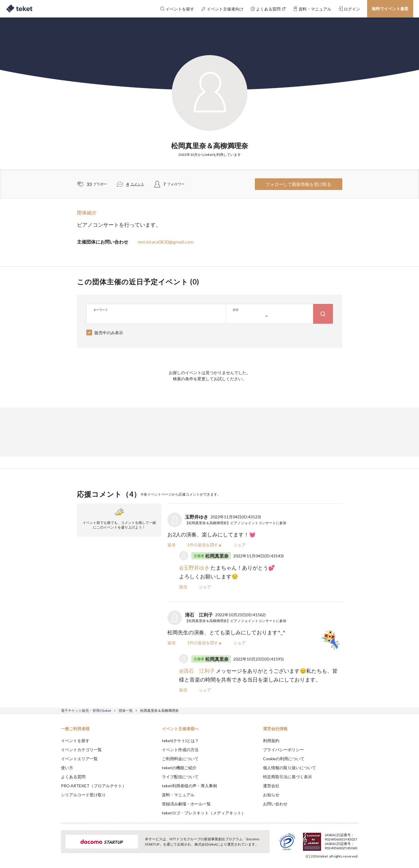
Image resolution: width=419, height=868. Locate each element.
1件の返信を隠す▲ (205, 545)
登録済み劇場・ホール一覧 (186, 804)
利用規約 (271, 741)
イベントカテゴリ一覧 (81, 750)
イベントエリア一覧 (79, 759)
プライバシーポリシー (283, 750)
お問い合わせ (275, 804)
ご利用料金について (180, 759)
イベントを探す (75, 741)
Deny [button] (325, 839)
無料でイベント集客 (390, 9)
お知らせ (271, 795)
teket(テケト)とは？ (180, 741)
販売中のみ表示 (109, 333)
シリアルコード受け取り (83, 795)
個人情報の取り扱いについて (290, 768)
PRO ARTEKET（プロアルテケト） (94, 786)
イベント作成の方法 (180, 750)
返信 (171, 545)
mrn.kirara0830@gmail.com (166, 242)
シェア (240, 545)
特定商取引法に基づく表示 (287, 777)
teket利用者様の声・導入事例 (189, 786)
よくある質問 (73, 777)
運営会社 (271, 786)
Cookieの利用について (284, 759)
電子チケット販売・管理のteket (86, 711)
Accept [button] (355, 839)
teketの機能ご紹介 (179, 768)
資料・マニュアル (178, 795)
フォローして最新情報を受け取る (298, 184)
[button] (52, 846)
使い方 (67, 768)
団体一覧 (126, 711)
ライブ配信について (180, 777)
